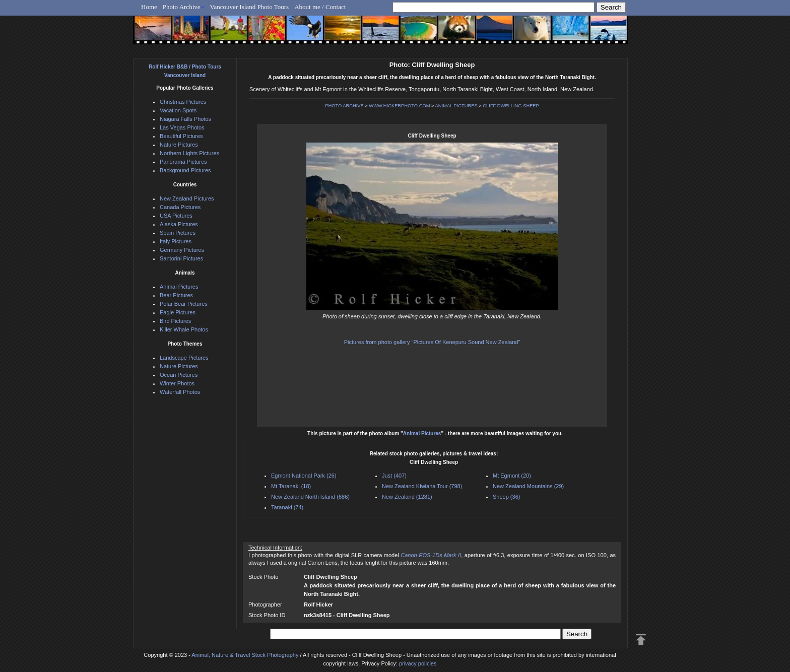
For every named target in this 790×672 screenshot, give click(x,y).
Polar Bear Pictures (184, 304)
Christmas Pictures (183, 102)
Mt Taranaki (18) (291, 486)
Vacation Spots (178, 110)
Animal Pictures (422, 433)
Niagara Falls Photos (185, 119)
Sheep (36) (506, 497)
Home (149, 7)
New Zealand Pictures (187, 198)
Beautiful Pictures (181, 136)
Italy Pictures (176, 241)
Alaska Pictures (179, 224)
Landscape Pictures (184, 358)
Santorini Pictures (181, 258)
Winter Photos (177, 383)
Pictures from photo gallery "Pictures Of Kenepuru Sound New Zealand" (432, 342)
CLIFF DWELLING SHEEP (511, 106)
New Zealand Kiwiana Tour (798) (422, 486)
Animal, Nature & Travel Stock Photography (245, 655)
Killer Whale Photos (184, 329)
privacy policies (418, 663)
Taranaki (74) (287, 507)
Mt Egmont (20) (512, 476)
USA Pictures (176, 216)
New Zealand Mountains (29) (528, 486)
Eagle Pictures (178, 312)
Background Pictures (185, 170)
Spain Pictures (178, 233)
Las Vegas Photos (182, 127)
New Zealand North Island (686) (310, 497)
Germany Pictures (182, 250)
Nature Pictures (179, 145)
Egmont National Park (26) (304, 476)
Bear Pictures (176, 295)
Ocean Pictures (179, 375)
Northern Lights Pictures (189, 153)
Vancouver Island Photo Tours (250, 7)
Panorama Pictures (183, 162)
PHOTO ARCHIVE (344, 106)
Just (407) (394, 476)
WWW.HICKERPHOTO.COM (399, 106)
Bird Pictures (175, 321)
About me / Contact (320, 7)
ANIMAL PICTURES (456, 106)
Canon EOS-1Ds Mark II (431, 555)
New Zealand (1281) (407, 497)
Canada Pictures (180, 207)
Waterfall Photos (180, 392)
